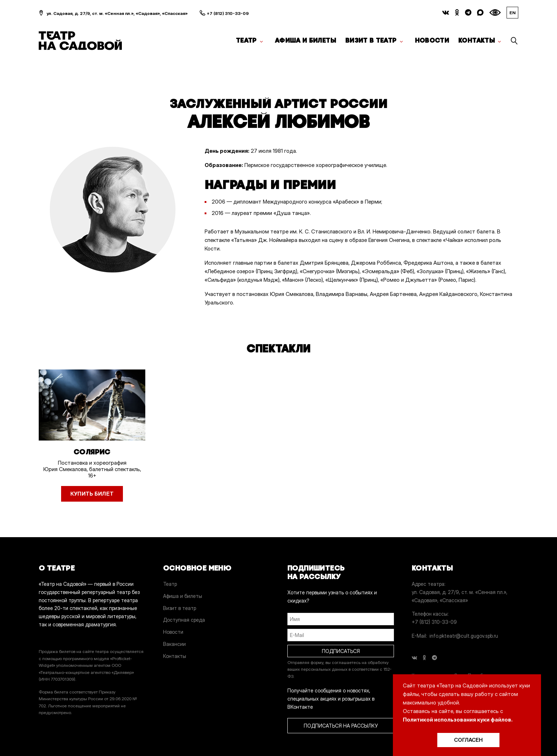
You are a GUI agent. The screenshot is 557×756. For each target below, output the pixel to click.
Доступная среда (184, 620)
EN (512, 13)
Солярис (92, 452)
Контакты (477, 40)
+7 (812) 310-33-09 (228, 13)
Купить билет (92, 494)
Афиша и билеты (305, 40)
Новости (432, 40)
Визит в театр (371, 40)
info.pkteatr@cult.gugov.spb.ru (464, 636)
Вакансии (174, 644)
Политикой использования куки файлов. (458, 720)
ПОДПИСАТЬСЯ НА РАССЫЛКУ (341, 726)
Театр (246, 40)
